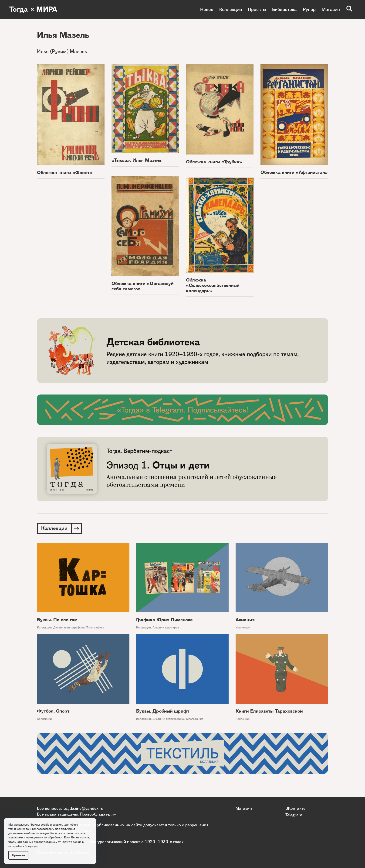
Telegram (294, 815)
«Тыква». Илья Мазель (137, 160)
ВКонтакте (295, 808)
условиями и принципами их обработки (35, 837)
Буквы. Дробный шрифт (163, 711)
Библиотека (284, 9)
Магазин (331, 9)
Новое (207, 9)
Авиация (245, 620)
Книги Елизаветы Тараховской (269, 711)
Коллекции (231, 9)
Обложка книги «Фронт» (65, 173)
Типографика (95, 627)
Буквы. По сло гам (57, 620)
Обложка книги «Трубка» (214, 162)
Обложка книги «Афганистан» (294, 172)
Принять (18, 855)
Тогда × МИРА (33, 9)
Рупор (309, 9)
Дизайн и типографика (69, 627)
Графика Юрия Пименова (164, 620)
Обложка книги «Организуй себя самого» (143, 286)
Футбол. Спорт (53, 711)
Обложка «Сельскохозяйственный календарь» (213, 285)
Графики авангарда (166, 627)
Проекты (257, 9)
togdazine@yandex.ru (83, 808)
